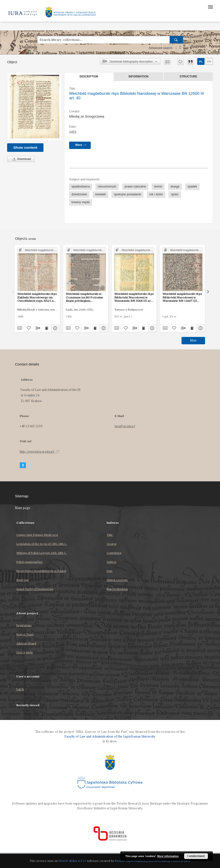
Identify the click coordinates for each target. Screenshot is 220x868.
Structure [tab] (188, 77)
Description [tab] (89, 77)
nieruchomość (107, 187)
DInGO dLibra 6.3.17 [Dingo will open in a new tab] (72, 861)
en (209, 62)
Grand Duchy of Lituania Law (35, 589)
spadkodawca (81, 187)
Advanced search (161, 48)
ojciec (175, 194)
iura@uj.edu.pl (125, 426)
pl (201, 62)
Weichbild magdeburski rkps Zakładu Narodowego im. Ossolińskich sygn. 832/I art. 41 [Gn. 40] (37, 297)
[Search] (176, 40)
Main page (23, 508)
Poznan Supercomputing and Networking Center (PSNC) (153, 861)
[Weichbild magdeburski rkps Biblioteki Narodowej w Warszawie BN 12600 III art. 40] (34, 107)
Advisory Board (26, 643)
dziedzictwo (79, 194)
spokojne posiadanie (127, 194)
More (193, 340)
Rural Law (23, 580)
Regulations (24, 625)
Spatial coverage (117, 580)
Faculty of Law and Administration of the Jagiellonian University (110, 736)
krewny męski (81, 202)
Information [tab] (139, 77)
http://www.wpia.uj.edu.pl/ (40, 452)
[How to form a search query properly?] (180, 48)
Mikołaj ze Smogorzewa (87, 116)
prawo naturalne (135, 187)
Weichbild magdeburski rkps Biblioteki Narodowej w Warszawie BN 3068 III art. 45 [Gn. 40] (134, 297)
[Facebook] (23, 465)
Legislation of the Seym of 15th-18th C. (42, 544)
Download (21, 159)
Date (110, 571)
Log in (20, 689)
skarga (175, 187)
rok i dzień (156, 194)
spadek (192, 187)
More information (168, 856)
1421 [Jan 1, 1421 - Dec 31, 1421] (73, 132)
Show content (25, 147)
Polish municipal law (29, 562)
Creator (112, 544)
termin (158, 187)
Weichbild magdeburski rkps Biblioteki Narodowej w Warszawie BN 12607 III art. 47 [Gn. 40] (182, 297)
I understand (196, 856)
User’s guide (25, 652)
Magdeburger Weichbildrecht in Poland (41, 571)
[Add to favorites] (180, 62)
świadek (100, 194)
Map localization (117, 589)
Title (110, 535)
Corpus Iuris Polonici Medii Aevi (37, 535)
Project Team (25, 634)
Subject (112, 562)
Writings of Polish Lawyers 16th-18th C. (42, 553)
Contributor (114, 553)
